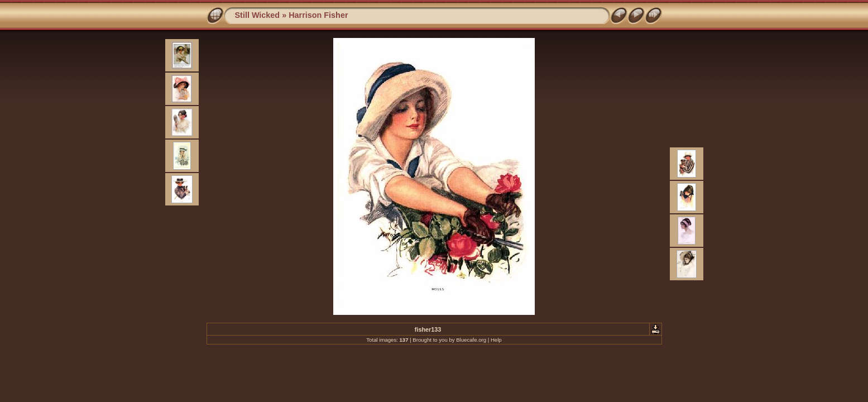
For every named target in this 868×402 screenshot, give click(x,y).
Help (496, 340)
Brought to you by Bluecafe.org (449, 340)
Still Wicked (258, 15)
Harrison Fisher (318, 15)
